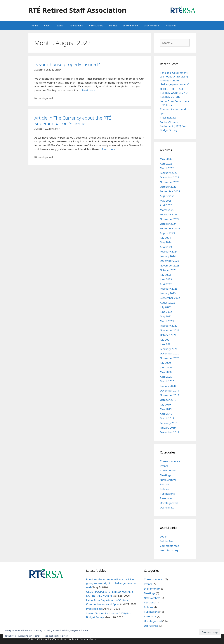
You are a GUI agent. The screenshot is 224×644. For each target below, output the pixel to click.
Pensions (165, 484)
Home (35, 26)
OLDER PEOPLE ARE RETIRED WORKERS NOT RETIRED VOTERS (175, 93)
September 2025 (170, 191)
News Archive (96, 26)
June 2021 (166, 344)
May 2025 (166, 201)
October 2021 (168, 335)
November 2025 (170, 182)
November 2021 (170, 330)
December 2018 (170, 432)
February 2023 (169, 289)
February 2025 (169, 214)
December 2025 (170, 177)
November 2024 (170, 219)
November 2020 (170, 358)
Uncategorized (45, 98)
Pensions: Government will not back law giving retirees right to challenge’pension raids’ (111, 583)
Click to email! (151, 26)
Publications (76, 26)
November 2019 (170, 395)
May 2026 (166, 159)
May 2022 (166, 316)
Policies (113, 26)
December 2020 (170, 353)
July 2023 (165, 275)
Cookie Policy (63, 636)
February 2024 (169, 252)
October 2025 (168, 187)
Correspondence (170, 461)
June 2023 (166, 279)
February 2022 (169, 326)
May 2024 (166, 242)
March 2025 (167, 210)
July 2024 (165, 238)
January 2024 (168, 256)
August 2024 (168, 233)
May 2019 (166, 409)
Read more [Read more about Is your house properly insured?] (88, 90)
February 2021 (169, 349)
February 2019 (169, 423)
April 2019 (166, 414)
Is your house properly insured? (67, 64)
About (47, 26)
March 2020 (167, 381)
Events (60, 26)
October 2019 (168, 400)
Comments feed (170, 546)
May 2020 (166, 372)
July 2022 (165, 307)
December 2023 (170, 261)
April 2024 (166, 247)
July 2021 (165, 340)
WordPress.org (169, 550)
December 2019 (170, 391)
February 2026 (169, 173)
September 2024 (170, 228)
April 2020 (166, 377)
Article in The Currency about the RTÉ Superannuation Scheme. (73, 121)
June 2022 (166, 312)
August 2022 (168, 303)
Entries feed (167, 541)
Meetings (166, 475)
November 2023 (170, 265)
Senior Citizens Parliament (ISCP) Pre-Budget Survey (173, 126)
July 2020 (165, 363)
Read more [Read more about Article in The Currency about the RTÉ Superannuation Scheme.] (109, 149)
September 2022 (170, 298)
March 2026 (167, 168)
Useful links (167, 507)
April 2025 (166, 205)
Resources (170, 26)
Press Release (168, 118)
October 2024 (168, 224)
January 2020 (168, 386)
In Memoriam (131, 26)
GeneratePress (88, 639)
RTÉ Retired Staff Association (77, 10)
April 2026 (166, 164)
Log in (164, 537)
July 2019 (165, 404)
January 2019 (168, 428)
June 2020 (166, 367)
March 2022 (167, 321)
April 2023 (166, 284)
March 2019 (167, 418)
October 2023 (168, 270)
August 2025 (168, 196)
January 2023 (168, 293)
